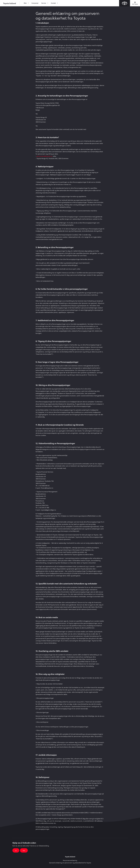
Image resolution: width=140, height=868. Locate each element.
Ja (16, 850)
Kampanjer (35, 3)
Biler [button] (25, 3)
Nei (24, 850)
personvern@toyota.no (44, 156)
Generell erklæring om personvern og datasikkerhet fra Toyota (70, 863)
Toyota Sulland (10, 3)
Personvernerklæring (70, 860)
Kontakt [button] (54, 3)
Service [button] (44, 3)
